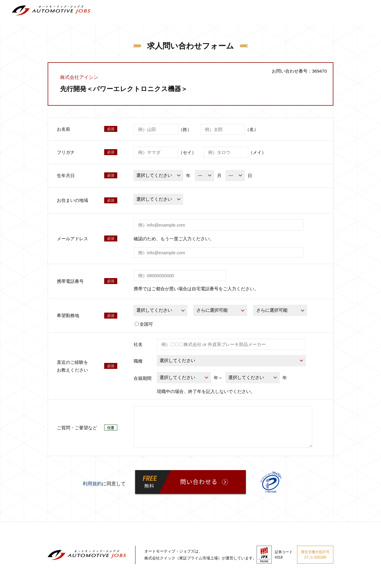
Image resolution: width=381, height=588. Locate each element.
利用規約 (92, 484)
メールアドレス (72, 239)
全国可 (144, 324)
